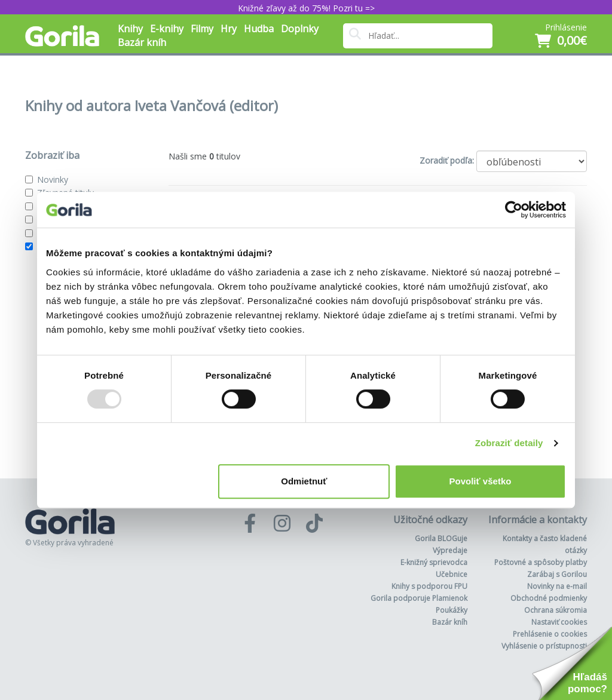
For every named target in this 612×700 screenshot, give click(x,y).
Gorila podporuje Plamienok (419, 598)
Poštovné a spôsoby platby (541, 562)
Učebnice (452, 574)
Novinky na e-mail (557, 586)
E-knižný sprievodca (434, 562)
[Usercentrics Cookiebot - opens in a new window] (514, 210)
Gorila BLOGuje (441, 538)
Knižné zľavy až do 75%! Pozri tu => (306, 8)
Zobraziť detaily (509, 443)
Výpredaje (450, 550)
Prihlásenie (566, 27)
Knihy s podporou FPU (429, 586)
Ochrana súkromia (556, 610)
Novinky (53, 179)
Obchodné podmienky (549, 598)
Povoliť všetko (481, 481)
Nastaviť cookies (559, 622)
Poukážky (452, 610)
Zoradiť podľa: (447, 160)
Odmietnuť (304, 481)
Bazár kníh (142, 42)
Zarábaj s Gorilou (557, 574)
